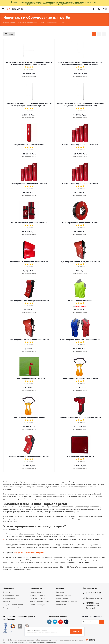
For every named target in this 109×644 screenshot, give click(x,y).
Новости (7, 592)
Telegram (55, 622)
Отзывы (7, 602)
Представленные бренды (14, 608)
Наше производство (12, 595)
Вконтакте (49, 622)
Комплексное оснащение (67, 602)
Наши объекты (62, 598)
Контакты (60, 592)
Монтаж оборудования (39, 605)
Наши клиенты (9, 598)
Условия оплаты (36, 592)
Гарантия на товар (37, 598)
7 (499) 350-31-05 (94, 593)
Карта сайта (61, 605)
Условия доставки (37, 595)
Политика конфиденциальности (45, 636)
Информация (36, 588)
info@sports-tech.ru (94, 598)
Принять (76, 631)
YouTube (61, 622)
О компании (9, 588)
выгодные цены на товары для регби (29, 553)
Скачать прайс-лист (64, 595)
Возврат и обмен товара (40, 602)
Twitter (66, 622)
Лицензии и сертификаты (14, 605)
